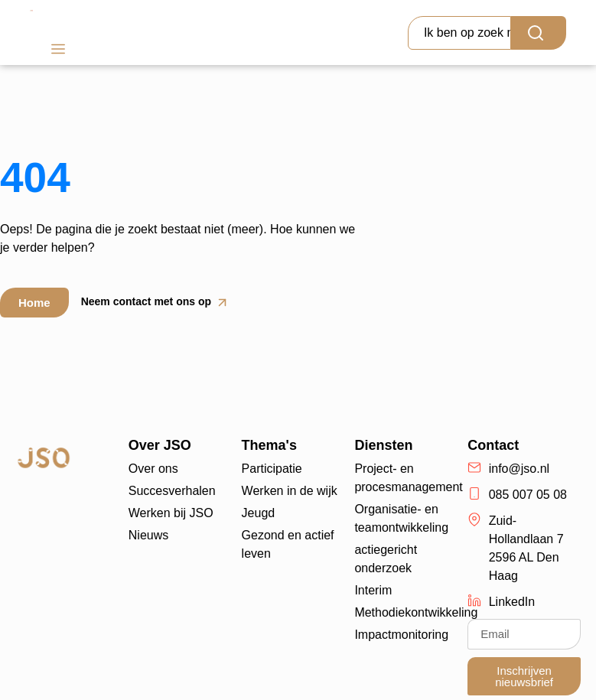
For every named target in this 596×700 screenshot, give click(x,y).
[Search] (539, 33)
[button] (58, 51)
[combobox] (459, 33)
